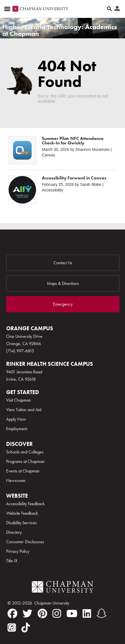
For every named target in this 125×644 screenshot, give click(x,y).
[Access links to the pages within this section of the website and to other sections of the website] (8, 9)
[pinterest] (42, 613)
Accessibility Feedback (25, 504)
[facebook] (12, 613)
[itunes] (12, 627)
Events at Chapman (23, 471)
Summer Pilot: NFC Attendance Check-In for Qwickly (73, 141)
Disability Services (21, 523)
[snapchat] (101, 613)
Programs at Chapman (25, 461)
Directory (14, 532)
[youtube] (72, 613)
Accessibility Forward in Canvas (74, 178)
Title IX (12, 561)
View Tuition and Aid (24, 410)
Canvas (48, 155)
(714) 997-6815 (20, 351)
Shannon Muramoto (92, 149)
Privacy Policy (18, 551)
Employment (17, 429)
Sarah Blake (91, 184)
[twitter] (27, 613)
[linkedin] (87, 613)
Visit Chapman (19, 400)
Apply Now (16, 419)
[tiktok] (26, 627)
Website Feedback (22, 513)
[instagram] (57, 613)
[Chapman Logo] (62, 588)
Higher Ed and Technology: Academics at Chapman (60, 30)
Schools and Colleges (25, 452)
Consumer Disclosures (25, 542)
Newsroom (16, 480)
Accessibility (52, 190)
